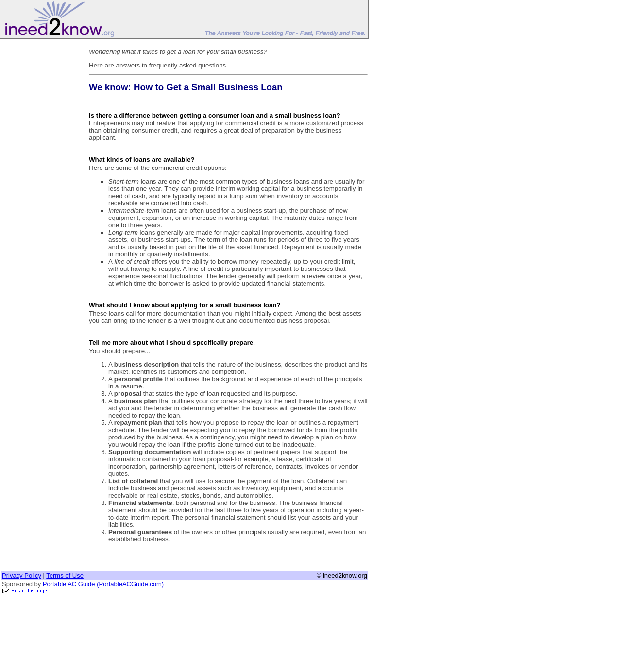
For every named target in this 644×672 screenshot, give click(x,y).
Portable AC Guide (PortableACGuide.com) (103, 584)
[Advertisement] (40, 186)
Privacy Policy (22, 576)
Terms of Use (65, 576)
